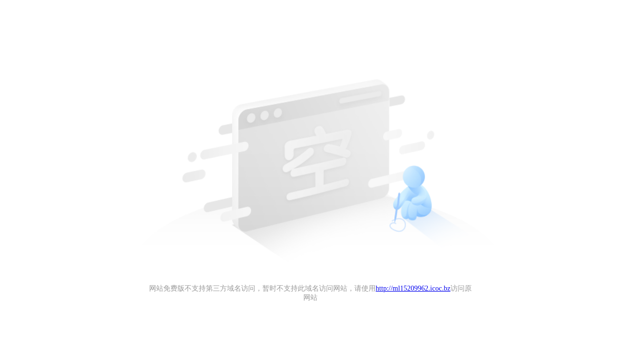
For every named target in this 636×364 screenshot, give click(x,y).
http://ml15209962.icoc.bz (413, 288)
